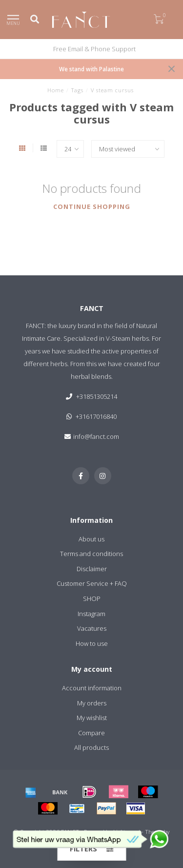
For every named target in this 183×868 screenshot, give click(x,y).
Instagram (91, 614)
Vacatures (92, 628)
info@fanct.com (96, 436)
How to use (92, 643)
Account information (92, 688)
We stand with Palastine (91, 69)
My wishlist (92, 718)
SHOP (92, 599)
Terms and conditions (91, 554)
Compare (91, 733)
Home (56, 90)
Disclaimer (92, 569)
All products (91, 747)
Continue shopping (92, 207)
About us (91, 539)
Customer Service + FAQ (92, 583)
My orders (92, 703)
